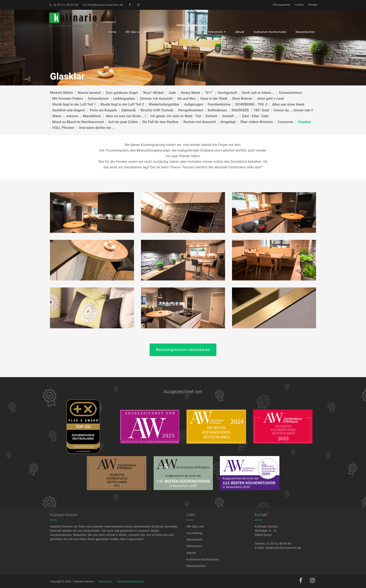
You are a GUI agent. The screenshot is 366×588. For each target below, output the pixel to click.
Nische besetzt (89, 93)
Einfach (211, 116)
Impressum (105, 581)
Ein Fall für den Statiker (161, 122)
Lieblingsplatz (124, 99)
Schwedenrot (98, 99)
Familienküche (219, 104)
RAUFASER (240, 110)
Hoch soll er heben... (258, 93)
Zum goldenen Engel (122, 93)
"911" (209, 93)
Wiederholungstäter (164, 104)
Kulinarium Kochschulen (203, 559)
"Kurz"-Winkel (153, 93)
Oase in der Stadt (214, 99)
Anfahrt (299, 5)
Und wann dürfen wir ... (97, 128)
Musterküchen (196, 566)
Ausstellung (194, 533)
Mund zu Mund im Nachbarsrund (78, 122)
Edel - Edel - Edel (255, 116)
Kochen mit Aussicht (200, 122)
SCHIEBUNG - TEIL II (251, 104)
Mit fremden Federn (68, 99)
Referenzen (194, 546)
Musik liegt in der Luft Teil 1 (74, 104)
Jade (172, 93)
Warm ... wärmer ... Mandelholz (77, 116)
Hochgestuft (227, 93)
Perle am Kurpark (103, 110)
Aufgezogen (194, 104)
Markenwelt (194, 540)
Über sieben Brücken (257, 122)
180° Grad (261, 110)
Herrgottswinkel (191, 110)
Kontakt (313, 5)
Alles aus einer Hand (288, 104)
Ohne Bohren (242, 99)
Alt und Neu (186, 99)
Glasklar (304, 122)
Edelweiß (129, 110)
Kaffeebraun (217, 110)
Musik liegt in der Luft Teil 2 (122, 104)
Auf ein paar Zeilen (123, 122)
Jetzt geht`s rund (270, 99)
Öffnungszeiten (281, 5)
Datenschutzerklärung (130, 581)
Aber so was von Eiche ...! (126, 116)
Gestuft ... (230, 116)
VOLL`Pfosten (63, 128)
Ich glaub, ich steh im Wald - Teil (176, 116)
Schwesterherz (290, 93)
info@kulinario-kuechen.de (103, 5)
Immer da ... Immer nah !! (293, 110)
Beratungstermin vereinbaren (183, 350)
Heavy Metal (190, 93)
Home (112, 32)
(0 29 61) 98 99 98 (63, 5)
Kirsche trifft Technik (157, 110)
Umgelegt (228, 122)
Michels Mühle (61, 93)
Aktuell (191, 553)
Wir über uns (195, 526)
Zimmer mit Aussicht (156, 99)
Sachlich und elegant (69, 110)
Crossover (285, 122)
